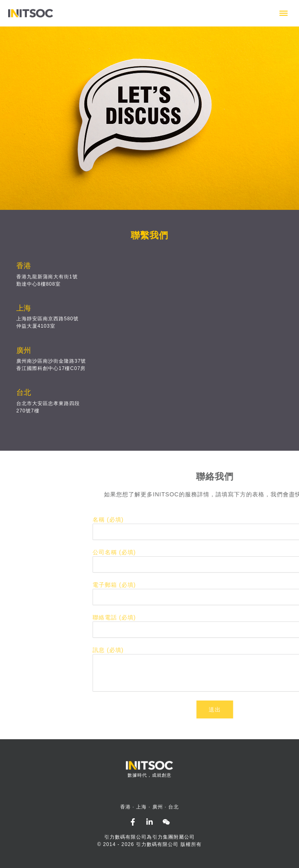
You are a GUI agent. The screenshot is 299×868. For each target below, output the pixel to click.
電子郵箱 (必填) (232, 585)
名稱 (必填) (226, 520)
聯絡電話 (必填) (232, 617)
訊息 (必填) (226, 650)
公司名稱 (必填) (232, 552)
